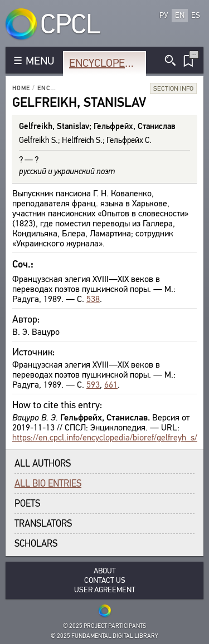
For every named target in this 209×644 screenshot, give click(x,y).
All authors (43, 464)
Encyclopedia (105, 63)
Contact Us (105, 580)
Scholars (36, 544)
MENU (40, 61)
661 (111, 385)
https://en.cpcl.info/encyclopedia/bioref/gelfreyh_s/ (105, 437)
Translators (43, 524)
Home (21, 88)
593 (93, 385)
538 (93, 299)
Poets (27, 504)
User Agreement (105, 590)
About (105, 571)
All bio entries (48, 484)
